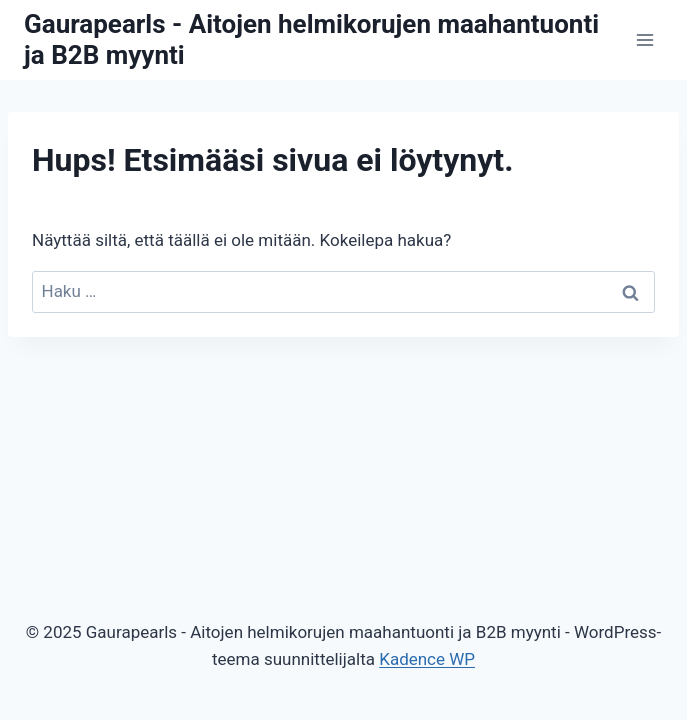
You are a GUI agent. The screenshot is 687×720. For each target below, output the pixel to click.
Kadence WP (427, 659)
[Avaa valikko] (644, 39)
